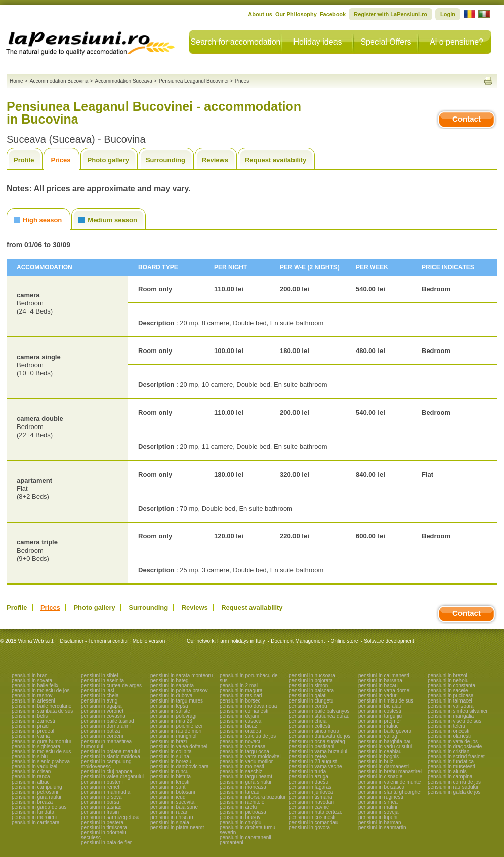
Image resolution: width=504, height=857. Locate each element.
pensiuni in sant (168, 787)
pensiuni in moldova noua (248, 706)
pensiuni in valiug (378, 736)
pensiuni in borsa (100, 802)
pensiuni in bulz (376, 762)
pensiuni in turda (307, 772)
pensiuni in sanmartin (382, 827)
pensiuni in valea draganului (112, 777)
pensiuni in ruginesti (381, 797)
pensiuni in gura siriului (245, 782)
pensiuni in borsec (240, 701)
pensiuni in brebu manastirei (390, 772)
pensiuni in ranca (31, 777)
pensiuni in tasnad (101, 807)
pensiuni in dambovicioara (180, 767)
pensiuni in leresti (170, 782)
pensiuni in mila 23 (171, 721)
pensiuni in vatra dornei (384, 691)
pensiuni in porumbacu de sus (249, 678)
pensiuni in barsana (380, 680)
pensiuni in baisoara (311, 691)
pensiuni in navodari (311, 802)
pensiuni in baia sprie (174, 807)
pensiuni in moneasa (243, 787)
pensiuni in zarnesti (33, 721)
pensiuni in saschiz (241, 772)
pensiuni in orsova (101, 797)
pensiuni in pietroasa (243, 812)
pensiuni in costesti (380, 711)
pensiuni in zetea (308, 756)
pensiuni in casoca (240, 721)
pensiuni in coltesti (310, 726)
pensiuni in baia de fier (106, 843)
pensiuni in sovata (32, 680)
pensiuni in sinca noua (314, 731)
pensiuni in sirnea (378, 802)
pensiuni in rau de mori (176, 731)
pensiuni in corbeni (102, 736)
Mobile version (148, 641)
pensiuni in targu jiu (380, 716)
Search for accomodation (236, 42)
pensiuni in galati (308, 696)
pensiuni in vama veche (316, 767)
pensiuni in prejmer (380, 721)
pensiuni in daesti (308, 782)
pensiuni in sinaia (170, 822)
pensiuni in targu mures (177, 701)
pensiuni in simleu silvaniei (457, 711)
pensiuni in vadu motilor (246, 762)
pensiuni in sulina (170, 756)
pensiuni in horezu (171, 762)
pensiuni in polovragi (173, 716)
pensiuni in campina (450, 777)
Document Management (298, 641)
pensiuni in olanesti (449, 736)
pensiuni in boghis (379, 756)
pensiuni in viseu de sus (454, 721)
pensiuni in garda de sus (39, 807)
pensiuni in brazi (169, 741)
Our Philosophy (296, 14)
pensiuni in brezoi (447, 675)
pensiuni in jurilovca (311, 792)
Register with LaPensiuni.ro (390, 14)
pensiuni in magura (241, 691)
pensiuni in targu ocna (244, 751)
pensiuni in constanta (451, 686)
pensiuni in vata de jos (453, 741)
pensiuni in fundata (33, 812)
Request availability (276, 160)
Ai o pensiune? (456, 42)
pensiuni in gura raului (36, 797)
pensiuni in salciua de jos (248, 736)
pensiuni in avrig (99, 701)
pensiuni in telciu (446, 726)
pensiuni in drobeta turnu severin (247, 830)
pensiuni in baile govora (385, 731)
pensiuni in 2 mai (239, 686)
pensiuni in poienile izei (176, 726)
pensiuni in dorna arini (106, 726)
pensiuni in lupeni (378, 817)
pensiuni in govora (309, 827)
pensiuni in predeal (33, 731)
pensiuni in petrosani (35, 792)
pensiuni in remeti (101, 787)
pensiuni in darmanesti (384, 767)
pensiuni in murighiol (173, 736)
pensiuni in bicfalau (380, 706)
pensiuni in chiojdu (240, 822)
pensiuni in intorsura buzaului (253, 797)
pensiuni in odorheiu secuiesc (104, 835)
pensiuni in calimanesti (384, 675)
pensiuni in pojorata (311, 680)
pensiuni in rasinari (241, 696)
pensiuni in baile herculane (41, 706)
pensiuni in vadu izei (34, 767)
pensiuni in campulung (37, 787)
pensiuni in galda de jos (454, 792)
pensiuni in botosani (173, 792)
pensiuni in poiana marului (110, 751)
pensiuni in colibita (171, 751)
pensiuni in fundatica (451, 762)
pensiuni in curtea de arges (111, 686)
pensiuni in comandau (313, 822)
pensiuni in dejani (239, 716)
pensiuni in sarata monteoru (181, 675)
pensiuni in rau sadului (453, 787)
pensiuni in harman (380, 822)
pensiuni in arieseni (33, 701)
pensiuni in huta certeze (316, 812)
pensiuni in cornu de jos (454, 782)
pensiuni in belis (30, 716)
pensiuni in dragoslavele (455, 746)
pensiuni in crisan (31, 772)
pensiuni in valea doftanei (179, 746)
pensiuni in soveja (379, 812)
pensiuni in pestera (102, 822)
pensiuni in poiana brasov (179, 691)
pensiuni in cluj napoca (107, 772)
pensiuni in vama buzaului (318, 751)
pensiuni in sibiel (99, 675)
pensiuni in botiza (100, 731)
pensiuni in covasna (103, 716)
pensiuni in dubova (171, 696)
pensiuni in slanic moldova (111, 756)
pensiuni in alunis (447, 772)
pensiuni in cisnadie (380, 777)
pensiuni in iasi (98, 691)
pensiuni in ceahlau (380, 751)
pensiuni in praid (30, 726)
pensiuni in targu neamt (246, 777)
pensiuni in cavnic (309, 807)
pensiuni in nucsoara (312, 675)
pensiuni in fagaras (310, 787)
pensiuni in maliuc (379, 726)
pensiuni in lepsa (169, 706)
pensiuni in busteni (102, 782)
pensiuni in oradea (240, 731)
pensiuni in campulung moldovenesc (106, 764)
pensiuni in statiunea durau (319, 716)
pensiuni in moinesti (242, 767)
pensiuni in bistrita (171, 777)
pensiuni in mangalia (451, 716)
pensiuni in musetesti (451, 767)
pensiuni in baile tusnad (108, 721)
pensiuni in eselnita (102, 680)
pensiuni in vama (31, 736)
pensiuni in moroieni (34, 817)
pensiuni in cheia (100, 696)
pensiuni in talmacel (450, 701)
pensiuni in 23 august (313, 762)
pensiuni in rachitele (242, 802)
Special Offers (386, 42)
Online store (345, 641)
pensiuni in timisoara (104, 827)
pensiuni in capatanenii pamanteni (245, 840)
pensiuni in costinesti (312, 817)
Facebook (333, 14)
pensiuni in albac (31, 782)
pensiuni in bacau (378, 686)
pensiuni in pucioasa (451, 696)
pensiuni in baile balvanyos (319, 711)
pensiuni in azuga (309, 777)
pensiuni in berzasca (381, 787)
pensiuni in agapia (101, 706)
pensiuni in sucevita (172, 802)
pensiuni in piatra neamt (177, 827)
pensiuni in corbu (308, 706)
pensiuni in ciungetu (311, 701)
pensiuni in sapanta (172, 686)
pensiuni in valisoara (451, 706)
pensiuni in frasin (100, 812)
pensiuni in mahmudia (106, 792)
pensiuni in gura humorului (41, 741)
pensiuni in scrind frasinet (456, 756)
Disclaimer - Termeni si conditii (94, 641)
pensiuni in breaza (32, 802)
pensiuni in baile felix (35, 686)
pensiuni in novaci (240, 741)
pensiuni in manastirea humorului (106, 744)
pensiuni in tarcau (239, 792)
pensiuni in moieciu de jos (41, 691)
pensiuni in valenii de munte (389, 782)
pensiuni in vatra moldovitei (250, 756)
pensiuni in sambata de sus (42, 711)
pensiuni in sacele (448, 691)
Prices (60, 160)
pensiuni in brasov (240, 817)
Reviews (215, 160)
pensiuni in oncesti (448, 731)
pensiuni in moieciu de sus (41, 751)
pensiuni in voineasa (243, 746)
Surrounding (165, 160)
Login (448, 14)
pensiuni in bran (30, 675)
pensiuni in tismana (311, 797)
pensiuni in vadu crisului (385, 746)
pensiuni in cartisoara (36, 822)
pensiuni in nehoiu (448, 680)
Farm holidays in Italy (241, 641)
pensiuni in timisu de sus (386, 701)
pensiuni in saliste (170, 711)
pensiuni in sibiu (30, 756)
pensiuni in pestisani (312, 746)
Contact (467, 119)
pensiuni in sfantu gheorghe (389, 792)
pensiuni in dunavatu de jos (320, 736)
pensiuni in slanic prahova (41, 762)
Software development (389, 641)
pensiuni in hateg (170, 680)
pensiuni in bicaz (238, 726)
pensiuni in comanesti (244, 711)
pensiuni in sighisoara (36, 746)
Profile (24, 160)
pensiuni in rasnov (32, 696)
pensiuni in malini (378, 807)
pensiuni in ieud (168, 797)
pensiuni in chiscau (172, 817)
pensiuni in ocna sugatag (317, 741)
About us (260, 14)
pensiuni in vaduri (378, 696)
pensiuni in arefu (238, 807)
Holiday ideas (317, 42)
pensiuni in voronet (102, 711)
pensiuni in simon (308, 686)
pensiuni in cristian (448, 751)
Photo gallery (108, 160)
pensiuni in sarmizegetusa (110, 817)
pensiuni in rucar (169, 812)
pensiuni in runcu (170, 772)
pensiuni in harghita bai (384, 741)
